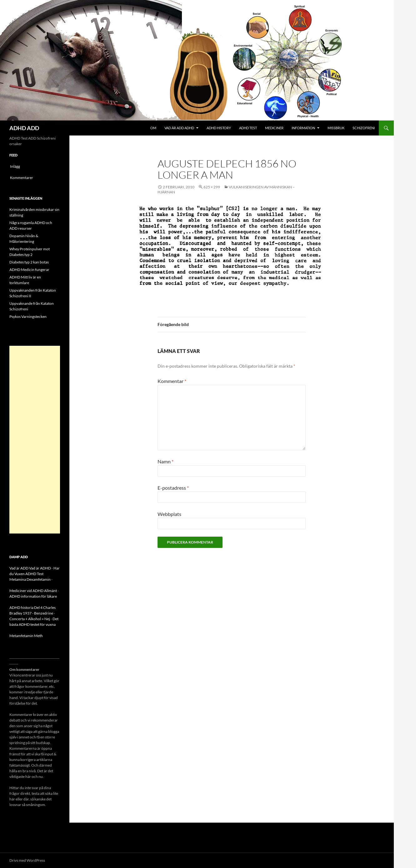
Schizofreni (364, 128)
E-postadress (173, 488)
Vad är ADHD (40, 568)
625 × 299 (212, 187)
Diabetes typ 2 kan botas (29, 262)
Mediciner (274, 128)
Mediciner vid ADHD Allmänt (33, 591)
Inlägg (15, 166)
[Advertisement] (35, 440)
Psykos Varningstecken (28, 317)
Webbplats (169, 514)
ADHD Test (248, 128)
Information (303, 128)
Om (153, 128)
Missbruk (336, 128)
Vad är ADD (19, 568)
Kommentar (172, 381)
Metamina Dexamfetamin (30, 579)
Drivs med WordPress (27, 860)
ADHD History (219, 128)
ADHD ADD (24, 128)
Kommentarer (22, 178)
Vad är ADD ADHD (179, 128)
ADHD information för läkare (33, 596)
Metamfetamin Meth (26, 636)
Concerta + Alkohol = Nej (30, 619)
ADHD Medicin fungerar (29, 270)
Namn (165, 461)
